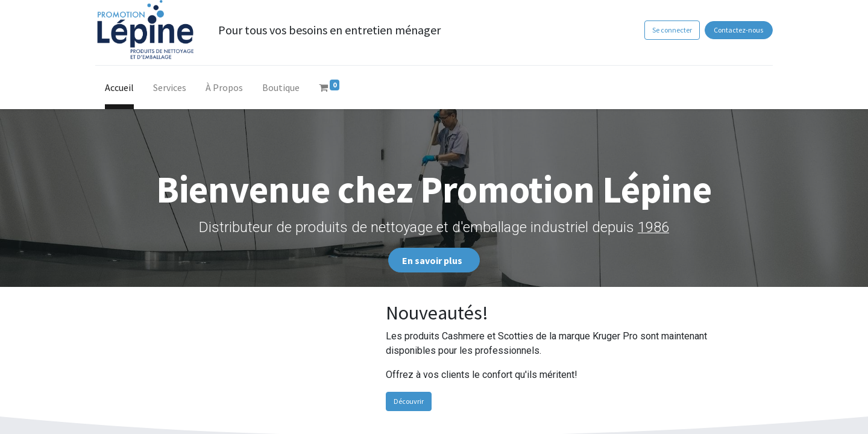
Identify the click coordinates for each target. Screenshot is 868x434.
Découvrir (409, 401)
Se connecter (668, 30)
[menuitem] (124, 90)
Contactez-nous (735, 30)
